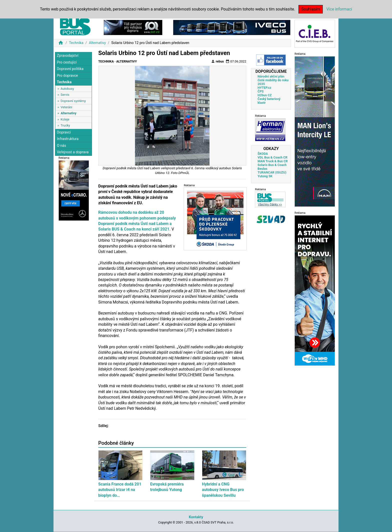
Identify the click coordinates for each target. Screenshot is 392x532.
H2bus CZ (265, 95)
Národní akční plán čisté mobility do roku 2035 (273, 80)
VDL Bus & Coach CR (272, 157)
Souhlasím (311, 9)
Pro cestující (67, 62)
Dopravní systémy (73, 101)
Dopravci (64, 132)
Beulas (262, 169)
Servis (65, 95)
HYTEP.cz (264, 88)
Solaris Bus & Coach (272, 165)
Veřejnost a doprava (73, 152)
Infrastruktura (68, 139)
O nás (61, 146)
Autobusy (67, 89)
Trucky (65, 125)
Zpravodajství (67, 56)
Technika (76, 43)
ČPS (260, 91)
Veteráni (66, 107)
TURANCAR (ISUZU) (272, 172)
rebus (217, 61)
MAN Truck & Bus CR (273, 161)
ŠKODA (263, 154)
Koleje (65, 119)
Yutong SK (265, 176)
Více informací (339, 9)
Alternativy (97, 43)
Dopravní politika (70, 69)
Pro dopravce (67, 76)
